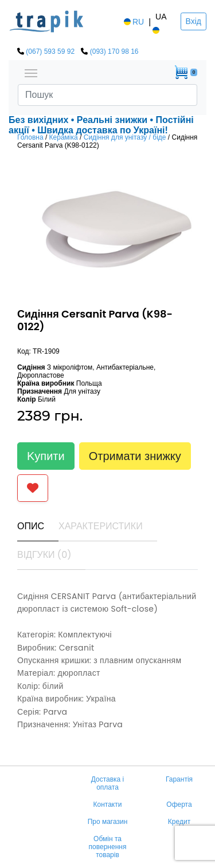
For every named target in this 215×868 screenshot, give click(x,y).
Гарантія (179, 779)
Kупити (46, 456)
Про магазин (108, 822)
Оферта (179, 804)
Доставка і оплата (108, 783)
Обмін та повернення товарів (108, 847)
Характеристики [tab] (101, 526)
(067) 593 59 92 (50, 51)
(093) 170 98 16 (114, 51)
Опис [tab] (31, 526)
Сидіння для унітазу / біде (125, 137)
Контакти (108, 804)
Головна (30, 137)
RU (133, 22)
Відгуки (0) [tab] (44, 555)
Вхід (193, 21)
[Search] (107, 95)
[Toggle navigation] (31, 72)
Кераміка (64, 137)
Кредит (179, 822)
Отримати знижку (135, 456)
